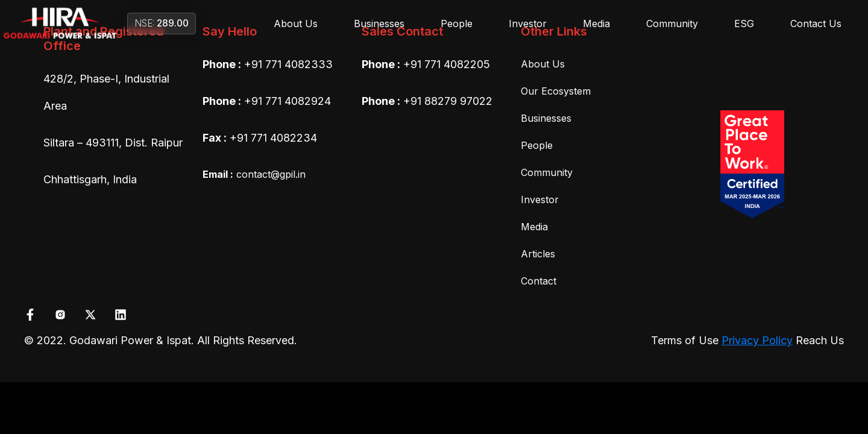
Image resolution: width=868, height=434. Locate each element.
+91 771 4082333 (288, 64)
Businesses (379, 24)
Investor (528, 24)
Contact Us (816, 24)
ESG (744, 24)
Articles (538, 254)
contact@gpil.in (254, 174)
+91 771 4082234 (273, 138)
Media (596, 24)
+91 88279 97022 (448, 101)
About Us (296, 24)
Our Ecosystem (556, 91)
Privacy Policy (757, 340)
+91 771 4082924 (288, 101)
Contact (539, 281)
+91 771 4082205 (447, 64)
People (457, 24)
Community (672, 24)
